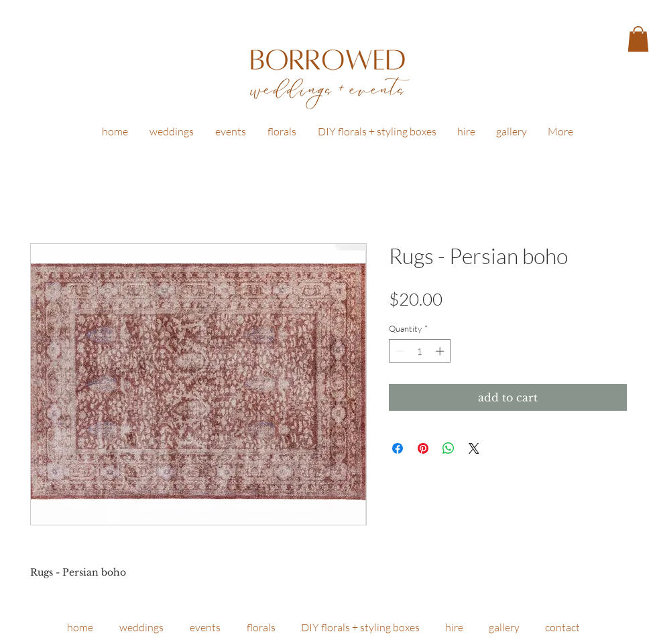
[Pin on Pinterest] (423, 448)
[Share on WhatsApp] (449, 448)
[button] (638, 39)
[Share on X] (474, 448)
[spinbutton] (420, 351)
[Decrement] (399, 351)
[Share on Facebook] (398, 448)
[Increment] (441, 351)
